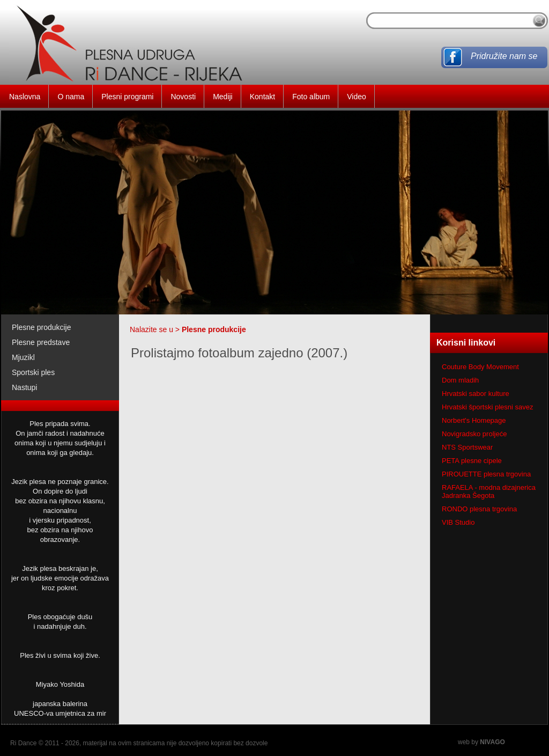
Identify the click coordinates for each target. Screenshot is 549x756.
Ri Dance (23, 743)
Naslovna (25, 97)
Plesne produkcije (42, 327)
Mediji (223, 97)
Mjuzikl (23, 357)
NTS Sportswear (467, 447)
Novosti (183, 97)
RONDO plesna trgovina (479, 509)
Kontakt (262, 97)
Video (357, 97)
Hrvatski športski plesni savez (488, 407)
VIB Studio (458, 522)
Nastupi (24, 387)
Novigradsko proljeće (474, 434)
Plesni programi (127, 97)
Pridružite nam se (504, 56)
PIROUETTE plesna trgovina (486, 474)
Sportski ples (33, 372)
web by (481, 742)
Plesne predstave (41, 342)
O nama (71, 97)
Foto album (311, 97)
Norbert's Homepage (474, 420)
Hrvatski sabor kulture (476, 394)
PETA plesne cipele (472, 461)
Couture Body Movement (480, 367)
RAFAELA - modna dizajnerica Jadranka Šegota (489, 491)
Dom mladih (460, 380)
